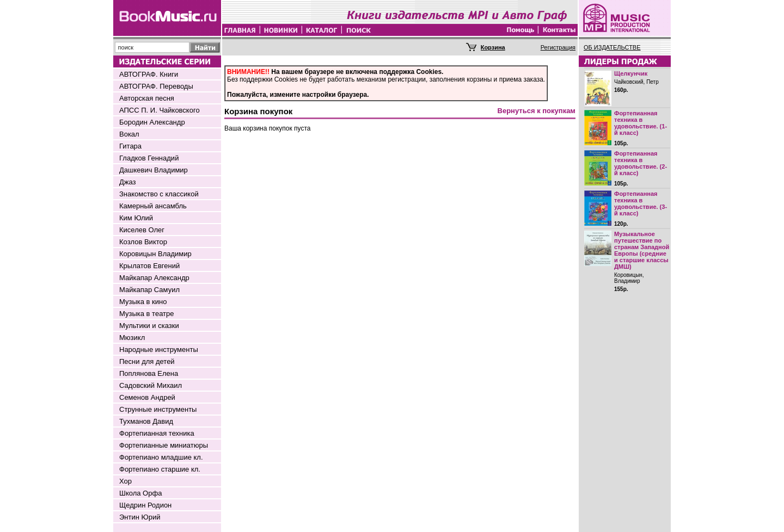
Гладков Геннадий (149, 158)
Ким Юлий (136, 218)
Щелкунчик (631, 73)
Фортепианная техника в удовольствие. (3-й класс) (641, 203)
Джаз (128, 182)
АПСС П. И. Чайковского (160, 110)
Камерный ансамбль (153, 206)
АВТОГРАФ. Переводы (156, 86)
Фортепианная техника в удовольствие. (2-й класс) (641, 163)
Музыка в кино (143, 302)
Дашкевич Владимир (154, 170)
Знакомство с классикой (159, 194)
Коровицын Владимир (155, 254)
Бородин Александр (152, 122)
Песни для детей (147, 361)
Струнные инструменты (158, 409)
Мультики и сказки (149, 326)
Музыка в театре (147, 314)
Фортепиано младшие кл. (161, 457)
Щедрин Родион (145, 505)
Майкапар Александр (154, 278)
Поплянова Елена (149, 373)
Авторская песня (147, 98)
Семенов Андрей (147, 397)
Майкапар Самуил (149, 290)
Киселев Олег (142, 230)
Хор (125, 481)
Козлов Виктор (143, 242)
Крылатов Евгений (149, 266)
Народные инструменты (159, 349)
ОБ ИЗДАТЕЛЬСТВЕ (612, 47)
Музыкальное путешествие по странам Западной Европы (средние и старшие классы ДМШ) (642, 250)
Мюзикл (132, 338)
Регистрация (558, 47)
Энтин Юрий (140, 517)
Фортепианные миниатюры (164, 445)
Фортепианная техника (157, 433)
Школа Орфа (140, 493)
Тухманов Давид (146, 421)
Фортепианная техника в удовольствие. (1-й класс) (641, 123)
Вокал (129, 134)
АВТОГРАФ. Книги (149, 74)
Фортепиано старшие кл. (160, 469)
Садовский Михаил (151, 385)
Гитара (130, 146)
